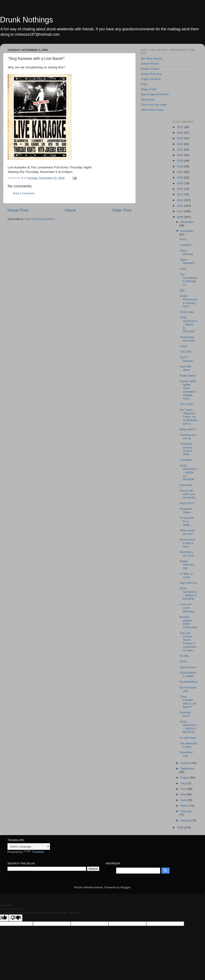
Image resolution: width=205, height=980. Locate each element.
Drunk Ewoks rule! (188, 689)
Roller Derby (188, 376)
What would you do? (187, 532)
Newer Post (18, 210)
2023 (180, 138)
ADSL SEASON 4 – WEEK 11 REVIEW (188, 324)
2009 (180, 217)
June (184, 789)
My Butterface (188, 682)
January (186, 820)
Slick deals (148, 99)
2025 (180, 127)
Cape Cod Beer (151, 79)
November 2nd (186, 754)
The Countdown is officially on (188, 280)
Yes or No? (187, 404)
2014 (180, 189)
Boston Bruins (150, 64)
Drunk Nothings (26, 20)
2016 (180, 178)
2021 (180, 150)
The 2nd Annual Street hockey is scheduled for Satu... (188, 642)
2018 (180, 166)
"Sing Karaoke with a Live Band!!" (188, 702)
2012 (180, 200)
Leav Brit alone (185, 368)
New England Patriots (155, 94)
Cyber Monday (186, 252)
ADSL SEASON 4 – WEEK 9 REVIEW (188, 594)
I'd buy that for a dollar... (187, 521)
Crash (183, 346)
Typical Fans (188, 667)
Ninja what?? (188, 429)
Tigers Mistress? (187, 261)
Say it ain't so (188, 583)
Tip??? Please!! (186, 359)
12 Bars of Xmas (186, 575)
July (183, 783)
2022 (180, 144)
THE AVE (186, 352)
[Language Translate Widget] (29, 847)
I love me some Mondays (187, 608)
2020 (180, 155)
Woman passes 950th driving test (188, 622)
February (186, 811)
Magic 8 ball (149, 89)
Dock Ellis (186, 485)
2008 (180, 827)
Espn (144, 84)
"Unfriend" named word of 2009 (186, 449)
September (187, 769)
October (186, 763)
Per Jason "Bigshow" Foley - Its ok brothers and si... (188, 417)
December (187, 222)
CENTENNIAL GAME (188, 674)
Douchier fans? (185, 714)
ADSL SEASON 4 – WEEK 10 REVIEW (188, 473)
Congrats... (187, 245)
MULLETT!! (187, 503)
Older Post (122, 210)
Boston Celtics (150, 69)
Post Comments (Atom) (40, 219)
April (184, 800)
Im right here (188, 738)
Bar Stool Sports (151, 58)
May (184, 794)
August (185, 777)
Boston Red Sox (151, 74)
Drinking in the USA (187, 554)
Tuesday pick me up (188, 437)
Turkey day (187, 312)
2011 (180, 206)
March (185, 806)
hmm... (184, 239)
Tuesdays (186, 460)
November (187, 231)
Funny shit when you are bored (187, 494)
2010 (180, 211)
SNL (182, 290)
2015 (180, 183)
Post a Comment (24, 193)
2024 (180, 133)
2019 (180, 161)
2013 (180, 194)
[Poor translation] (16, 918)
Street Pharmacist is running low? (188, 301)
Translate (34, 852)
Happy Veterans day (187, 565)
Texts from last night (154, 105)
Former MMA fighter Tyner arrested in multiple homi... (188, 390)
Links (183, 269)
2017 (180, 172)
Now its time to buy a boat (187, 543)
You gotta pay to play (188, 745)
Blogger (125, 887)
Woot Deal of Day (152, 110)
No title (184, 656)
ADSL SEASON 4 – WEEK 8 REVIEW (188, 727)
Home (70, 210)
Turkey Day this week (187, 339)
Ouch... (184, 661)
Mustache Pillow (186, 511)
